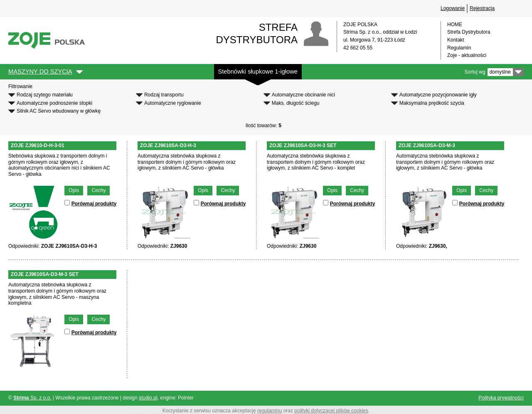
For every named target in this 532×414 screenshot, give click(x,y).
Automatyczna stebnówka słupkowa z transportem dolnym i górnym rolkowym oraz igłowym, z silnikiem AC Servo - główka (187, 162)
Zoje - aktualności (467, 55)
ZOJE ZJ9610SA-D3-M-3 (427, 145)
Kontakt (456, 40)
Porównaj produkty (94, 204)
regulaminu (270, 411)
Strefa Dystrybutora (469, 32)
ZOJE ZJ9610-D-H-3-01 (38, 145)
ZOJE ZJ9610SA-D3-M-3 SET (45, 274)
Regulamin (459, 48)
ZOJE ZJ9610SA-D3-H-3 (168, 145)
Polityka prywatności (501, 398)
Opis (74, 190)
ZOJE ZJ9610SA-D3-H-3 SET (303, 145)
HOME (455, 25)
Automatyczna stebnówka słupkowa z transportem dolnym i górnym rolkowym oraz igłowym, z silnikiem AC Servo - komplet (316, 162)
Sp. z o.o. (32, 398)
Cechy (99, 190)
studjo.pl (148, 398)
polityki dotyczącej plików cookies (331, 411)
